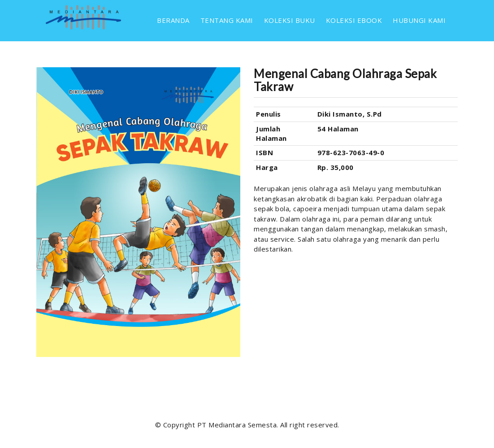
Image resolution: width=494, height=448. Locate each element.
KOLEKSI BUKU (290, 20)
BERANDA (173, 20)
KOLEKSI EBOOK (354, 20)
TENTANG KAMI (227, 20)
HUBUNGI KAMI (419, 20)
